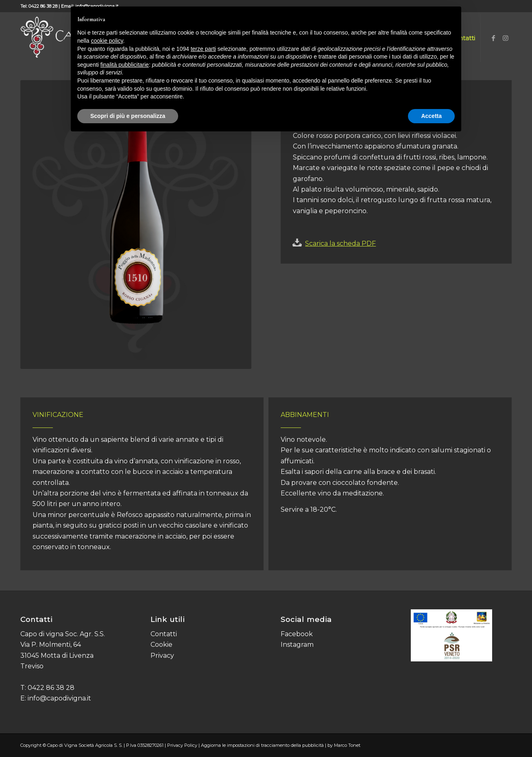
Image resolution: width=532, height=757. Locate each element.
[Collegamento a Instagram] (506, 38)
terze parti (203, 49)
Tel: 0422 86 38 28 (39, 6)
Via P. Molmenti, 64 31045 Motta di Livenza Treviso (57, 655)
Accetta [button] (431, 116)
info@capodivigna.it (59, 698)
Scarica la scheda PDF (340, 243)
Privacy (162, 656)
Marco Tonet (347, 745)
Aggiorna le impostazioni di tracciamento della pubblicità (262, 745)
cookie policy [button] (107, 41)
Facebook (297, 634)
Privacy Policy (182, 745)
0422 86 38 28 (51, 688)
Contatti (164, 634)
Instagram (297, 645)
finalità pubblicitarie (125, 65)
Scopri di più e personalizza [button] (128, 116)
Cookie (161, 645)
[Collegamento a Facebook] (493, 38)
